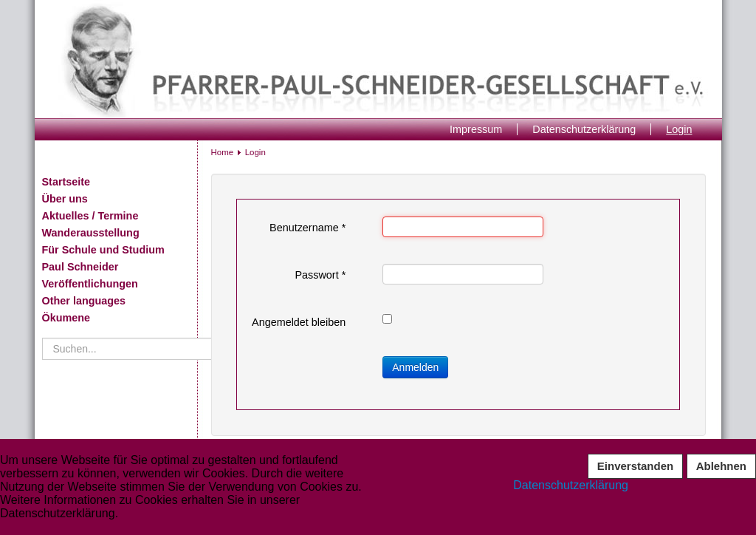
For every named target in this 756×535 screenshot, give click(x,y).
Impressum (476, 129)
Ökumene (66, 318)
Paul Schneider (80, 267)
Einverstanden (635, 466)
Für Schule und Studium (103, 250)
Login (679, 129)
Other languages (84, 301)
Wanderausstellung (91, 233)
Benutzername (307, 228)
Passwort (320, 275)
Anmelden (415, 367)
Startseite (66, 182)
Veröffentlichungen (90, 284)
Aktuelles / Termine (90, 216)
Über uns (65, 199)
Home (223, 152)
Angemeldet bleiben (299, 322)
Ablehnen (721, 466)
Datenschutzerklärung (584, 129)
